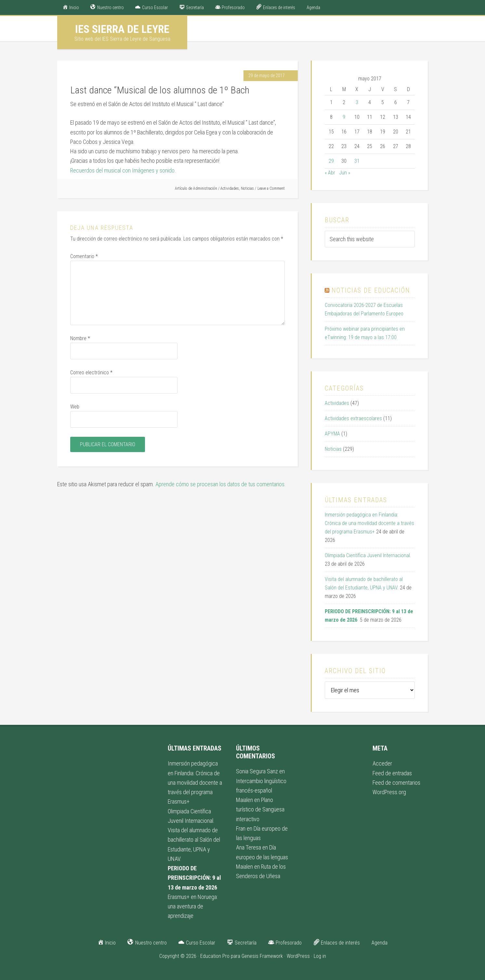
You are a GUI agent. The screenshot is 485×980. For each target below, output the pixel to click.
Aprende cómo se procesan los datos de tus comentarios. (221, 484)
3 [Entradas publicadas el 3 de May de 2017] (357, 102)
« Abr (330, 173)
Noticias (247, 188)
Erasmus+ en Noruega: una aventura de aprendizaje (193, 906)
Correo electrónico (91, 373)
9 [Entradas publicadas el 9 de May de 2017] (344, 117)
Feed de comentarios (396, 783)
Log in (320, 956)
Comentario (84, 256)
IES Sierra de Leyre (122, 29)
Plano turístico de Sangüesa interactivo (260, 809)
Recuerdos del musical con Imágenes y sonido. (123, 170)
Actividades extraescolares (353, 418)
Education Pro (215, 956)
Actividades (230, 188)
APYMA (332, 434)
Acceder (382, 763)
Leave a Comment (271, 188)
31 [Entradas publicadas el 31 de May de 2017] (357, 161)
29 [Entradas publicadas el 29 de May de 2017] (331, 161)
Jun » (345, 173)
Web (75, 407)
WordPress (298, 956)
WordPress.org (389, 792)
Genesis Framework (262, 956)
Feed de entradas (392, 773)
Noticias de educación (371, 290)
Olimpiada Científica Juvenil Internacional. (368, 555)
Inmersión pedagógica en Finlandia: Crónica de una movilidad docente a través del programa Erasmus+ (369, 523)
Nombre (80, 338)
